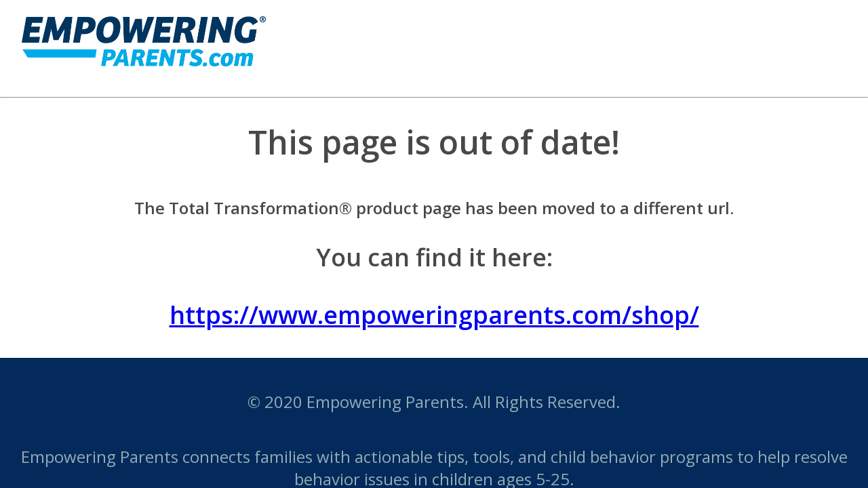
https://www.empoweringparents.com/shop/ (434, 315)
